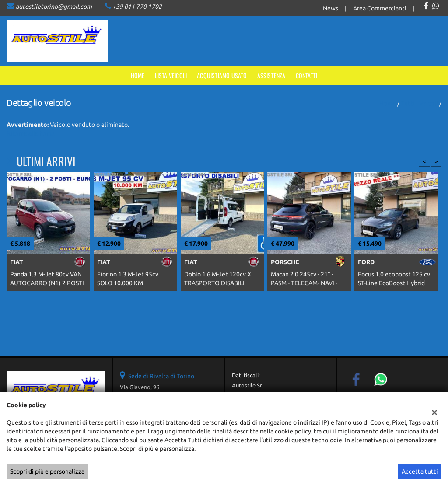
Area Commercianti (380, 8)
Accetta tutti (420, 471)
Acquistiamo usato (222, 75)
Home (138, 75)
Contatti (307, 75)
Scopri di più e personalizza (47, 471)
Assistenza (271, 75)
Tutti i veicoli (419, 103)
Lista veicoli (171, 75)
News (331, 8)
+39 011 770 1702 (137, 7)
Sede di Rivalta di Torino (161, 376)
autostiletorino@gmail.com (54, 7)
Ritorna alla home (31, 133)
